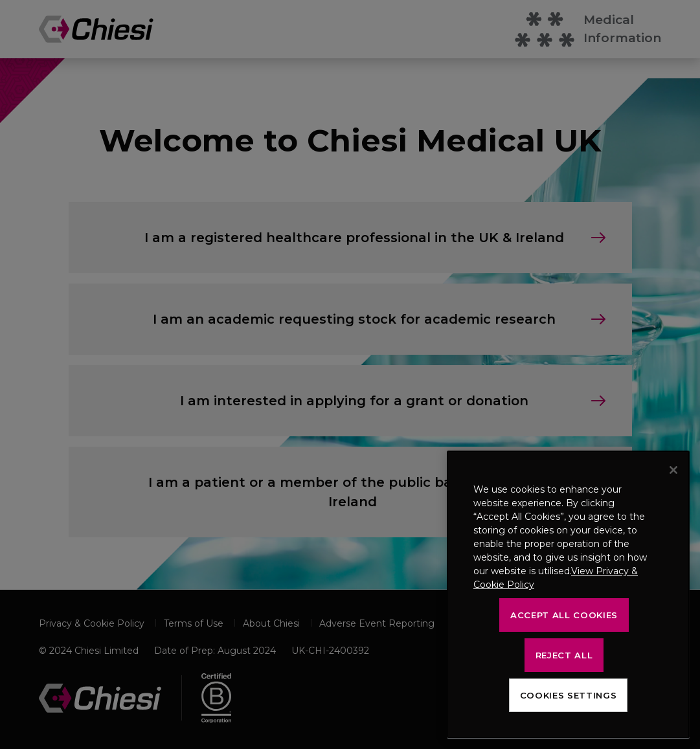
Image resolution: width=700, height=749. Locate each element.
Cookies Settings (569, 695)
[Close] (673, 470)
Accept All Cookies (564, 615)
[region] (568, 595)
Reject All (564, 655)
